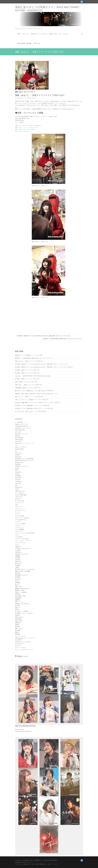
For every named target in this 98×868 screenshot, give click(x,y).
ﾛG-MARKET (18, 640)
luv (16, 451)
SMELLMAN (18, 478)
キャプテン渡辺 (19, 516)
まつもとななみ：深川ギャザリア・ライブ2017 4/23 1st (31, 411)
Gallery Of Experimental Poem (23, 731)
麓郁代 (17, 632)
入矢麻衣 (18, 558)
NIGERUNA (18, 464)
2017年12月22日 (31, 98)
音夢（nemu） (19, 628)
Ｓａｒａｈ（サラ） (21, 636)
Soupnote (18, 480)
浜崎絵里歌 (18, 598)
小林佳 (17, 567)
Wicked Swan (19, 487)
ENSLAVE (18, 436)
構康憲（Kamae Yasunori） (23, 588)
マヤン (17, 535)
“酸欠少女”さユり (20, 491)
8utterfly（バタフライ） (22, 424)
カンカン (18, 514)
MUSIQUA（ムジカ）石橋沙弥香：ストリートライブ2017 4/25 (32, 406)
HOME (19, 34)
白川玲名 (18, 606)
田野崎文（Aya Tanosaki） (22, 604)
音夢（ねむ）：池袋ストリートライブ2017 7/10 (28, 385)
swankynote (18, 482)
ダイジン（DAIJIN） (21, 524)
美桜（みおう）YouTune (22, 131)
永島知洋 (18, 594)
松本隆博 (18, 583)
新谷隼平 (18, 573)
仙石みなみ (18, 552)
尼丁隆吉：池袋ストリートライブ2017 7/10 (27, 379)
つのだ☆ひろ (19, 497)
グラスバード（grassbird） (23, 518)
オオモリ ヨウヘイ (20, 510)
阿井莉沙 (18, 627)
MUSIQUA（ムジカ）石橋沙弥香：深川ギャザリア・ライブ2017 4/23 (34, 408)
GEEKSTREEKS (19, 440)
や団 (16, 504)
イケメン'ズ (18, 508)
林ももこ (18, 585)
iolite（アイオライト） (21, 447)
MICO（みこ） (19, 453)
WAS (16, 485)
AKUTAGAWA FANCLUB (21, 426)
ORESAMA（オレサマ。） (22, 466)
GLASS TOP (18, 441)
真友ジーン (18, 607)
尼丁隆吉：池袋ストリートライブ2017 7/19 (27, 373)
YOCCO (17, 489)
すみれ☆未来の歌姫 (21, 495)
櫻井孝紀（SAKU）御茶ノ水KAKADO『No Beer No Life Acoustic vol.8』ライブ (37, 394)
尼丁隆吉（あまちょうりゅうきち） (25, 569)
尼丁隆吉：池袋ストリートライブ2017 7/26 (27, 370)
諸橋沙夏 (18, 623)
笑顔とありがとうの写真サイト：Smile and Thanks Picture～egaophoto (47, 9)
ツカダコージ (19, 525)
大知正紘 (18, 566)
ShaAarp (17, 474)
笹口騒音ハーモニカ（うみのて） (24, 613)
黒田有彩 (18, 634)
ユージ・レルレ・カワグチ (23, 541)
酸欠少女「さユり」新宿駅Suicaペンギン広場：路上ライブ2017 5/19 (34, 391)
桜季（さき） (19, 587)
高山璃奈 (18, 630)
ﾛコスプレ (18, 646)
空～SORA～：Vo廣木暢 (22, 611)
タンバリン (18, 522)
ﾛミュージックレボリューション (24, 649)
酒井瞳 (17, 625)
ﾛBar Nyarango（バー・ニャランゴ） (25, 638)
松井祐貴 (18, 577)
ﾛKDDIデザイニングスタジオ (23, 642)
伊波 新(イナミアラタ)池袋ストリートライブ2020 (29, 355)
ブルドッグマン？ (20, 531)
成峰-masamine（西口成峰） (23, 571)
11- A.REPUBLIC (19, 422)
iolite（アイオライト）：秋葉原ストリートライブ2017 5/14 (32, 400)
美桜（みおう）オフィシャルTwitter (25, 129)
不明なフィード (23, 656)
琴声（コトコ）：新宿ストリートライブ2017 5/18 (29, 397)
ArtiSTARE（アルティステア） (23, 428)
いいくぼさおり (19, 493)
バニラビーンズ (19, 527)
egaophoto (20, 98)
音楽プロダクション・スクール (59, 34)
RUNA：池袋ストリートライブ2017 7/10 (26, 382)
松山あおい (18, 579)
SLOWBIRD (18, 476)
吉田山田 (18, 560)
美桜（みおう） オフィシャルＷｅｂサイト (27, 128)
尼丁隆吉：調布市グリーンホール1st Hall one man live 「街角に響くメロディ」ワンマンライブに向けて (44, 367)
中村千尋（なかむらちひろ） (23, 548)
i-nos (17, 445)
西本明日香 (18, 619)
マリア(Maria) (19, 537)
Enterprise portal (20, 729)
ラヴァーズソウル (20, 543)
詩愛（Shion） (19, 621)
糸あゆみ (18, 615)
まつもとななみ (19, 501)
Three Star (18, 483)
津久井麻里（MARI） (21, 596)
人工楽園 (18, 550)
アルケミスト (19, 506)
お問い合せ (37, 43)
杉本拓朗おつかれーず (21, 575)
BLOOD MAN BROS (20, 430)
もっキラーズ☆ (19, 503)
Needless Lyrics (19, 462)
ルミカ (17, 545)
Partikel (17, 468)
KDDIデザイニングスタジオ (39, 34)
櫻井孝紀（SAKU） (20, 590)
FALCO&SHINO (19, 438)
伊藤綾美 (18, 556)
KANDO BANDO (19, 449)
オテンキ (18, 512)
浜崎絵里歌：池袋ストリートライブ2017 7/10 (28, 388)
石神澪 (17, 609)
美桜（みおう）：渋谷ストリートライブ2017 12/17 (29, 361)
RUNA (17, 470)
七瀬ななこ (18, 546)
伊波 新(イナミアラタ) (21, 554)
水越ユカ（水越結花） (21, 592)
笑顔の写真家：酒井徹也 (24, 43)
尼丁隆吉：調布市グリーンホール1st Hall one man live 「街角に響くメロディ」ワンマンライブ (43, 336)
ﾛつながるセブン (20, 644)
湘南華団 (18, 600)
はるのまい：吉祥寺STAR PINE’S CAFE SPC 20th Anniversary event (33, 376)
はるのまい (18, 499)
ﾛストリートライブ (30, 92)
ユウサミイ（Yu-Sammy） (22, 539)
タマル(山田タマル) (20, 520)
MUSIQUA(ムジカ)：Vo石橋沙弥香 (24, 459)
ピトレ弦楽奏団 (19, 529)
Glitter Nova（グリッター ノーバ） (25, 443)
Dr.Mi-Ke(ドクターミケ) (21, 434)
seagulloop (18, 472)
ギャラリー (26, 34)
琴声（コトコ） (19, 602)
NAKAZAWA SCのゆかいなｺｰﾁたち (25, 461)
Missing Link (18, 457)
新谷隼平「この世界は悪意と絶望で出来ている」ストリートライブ (63, 339)
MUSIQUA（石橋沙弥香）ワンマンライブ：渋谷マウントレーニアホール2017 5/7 (37, 403)
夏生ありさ (18, 564)
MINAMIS (18, 455)
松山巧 (17, 581)
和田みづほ (18, 562)
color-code (18, 432)
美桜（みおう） (19, 92)
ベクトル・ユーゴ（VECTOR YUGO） (25, 533)
